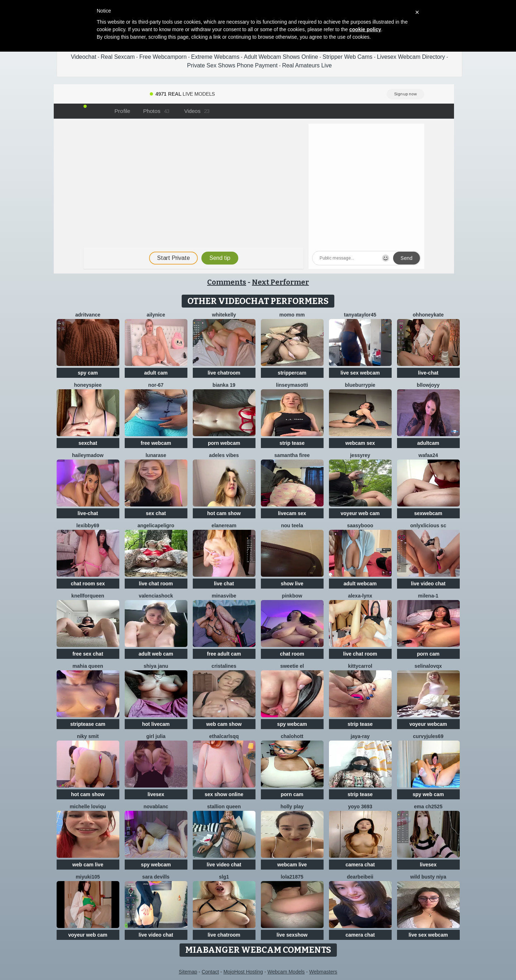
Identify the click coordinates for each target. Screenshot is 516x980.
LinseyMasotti (292, 385)
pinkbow (292, 596)
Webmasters (323, 972)
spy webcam (292, 724)
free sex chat (88, 654)
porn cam (428, 654)
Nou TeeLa (292, 525)
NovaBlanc (156, 807)
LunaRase (156, 455)
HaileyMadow (88, 455)
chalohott (292, 736)
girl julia (156, 736)
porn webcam (224, 443)
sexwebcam (428, 513)
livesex (156, 794)
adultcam (428, 443)
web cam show (224, 724)
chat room (292, 654)
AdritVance (88, 315)
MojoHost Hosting (243, 972)
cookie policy (365, 29)
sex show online (224, 794)
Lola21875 (292, 877)
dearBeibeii (360, 877)
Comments (227, 282)
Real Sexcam (118, 57)
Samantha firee (292, 455)
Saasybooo (360, 525)
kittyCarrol (360, 666)
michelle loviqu (88, 807)
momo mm (292, 315)
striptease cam (88, 724)
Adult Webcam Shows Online (281, 57)
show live (292, 584)
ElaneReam (224, 525)
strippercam (292, 373)
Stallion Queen (224, 807)
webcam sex (360, 443)
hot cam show (224, 513)
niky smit (88, 736)
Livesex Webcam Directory (411, 57)
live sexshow (292, 935)
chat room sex (88, 584)
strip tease (292, 443)
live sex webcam (360, 373)
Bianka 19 (224, 385)
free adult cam (224, 654)
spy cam (88, 373)
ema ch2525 (428, 807)
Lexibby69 (88, 525)
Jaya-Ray (360, 736)
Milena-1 (428, 596)
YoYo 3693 (360, 807)
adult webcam (360, 584)
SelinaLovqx (428, 666)
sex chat (156, 513)
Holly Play (292, 807)
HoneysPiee (88, 385)
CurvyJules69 (428, 736)
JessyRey (360, 455)
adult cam (156, 373)
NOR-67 (156, 385)
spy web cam (428, 794)
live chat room (156, 584)
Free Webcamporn (163, 57)
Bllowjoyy (428, 385)
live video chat (428, 584)
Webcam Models (286, 972)
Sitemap (188, 972)
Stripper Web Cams (347, 57)
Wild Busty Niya (428, 877)
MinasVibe (224, 596)
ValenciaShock (156, 596)
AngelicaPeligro (156, 525)
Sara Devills (156, 877)
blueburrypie (360, 385)
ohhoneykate (428, 315)
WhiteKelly (224, 315)
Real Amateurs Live (307, 65)
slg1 (224, 877)
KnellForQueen (88, 596)
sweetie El (292, 666)
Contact (210, 972)
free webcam (156, 443)
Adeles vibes (224, 455)
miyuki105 (88, 877)
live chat (224, 584)
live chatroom (224, 373)
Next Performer (280, 282)
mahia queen (88, 666)
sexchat (88, 443)
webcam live (292, 865)
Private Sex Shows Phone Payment (232, 65)
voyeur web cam (360, 513)
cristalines (224, 666)
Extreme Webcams (215, 57)
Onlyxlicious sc (428, 525)
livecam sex (292, 513)
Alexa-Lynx (360, 596)
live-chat (428, 373)
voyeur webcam (428, 724)
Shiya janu (156, 666)
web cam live (88, 865)
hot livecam (156, 724)
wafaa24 (428, 455)
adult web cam (156, 654)
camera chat (360, 865)
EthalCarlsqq (224, 736)
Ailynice (156, 315)
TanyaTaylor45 (360, 315)
